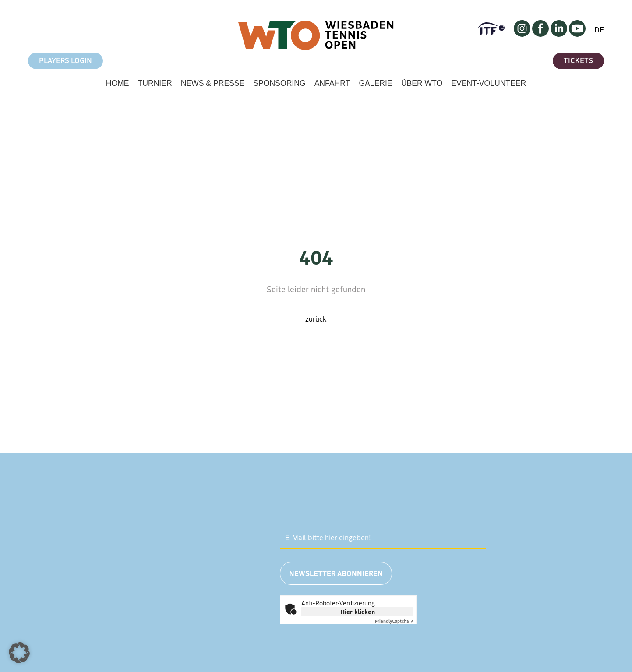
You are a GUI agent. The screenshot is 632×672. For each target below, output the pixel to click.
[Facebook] (540, 34)
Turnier (155, 83)
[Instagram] (522, 34)
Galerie (375, 83)
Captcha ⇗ (394, 621)
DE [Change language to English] (599, 29)
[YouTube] (577, 34)
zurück (316, 318)
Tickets (578, 60)
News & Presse (213, 83)
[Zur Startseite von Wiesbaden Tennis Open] (316, 48)
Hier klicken (358, 612)
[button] (19, 653)
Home (118, 83)
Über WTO (422, 83)
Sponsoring (279, 83)
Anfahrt (332, 83)
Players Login (65, 60)
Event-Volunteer (489, 83)
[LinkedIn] (559, 34)
